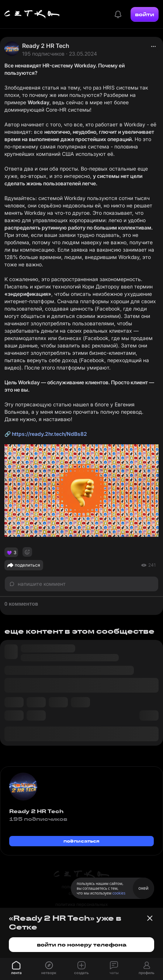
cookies (119, 893)
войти (145, 14)
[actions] (153, 46)
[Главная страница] (32, 14)
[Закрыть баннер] (150, 918)
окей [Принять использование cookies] (143, 888)
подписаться (81, 841)
